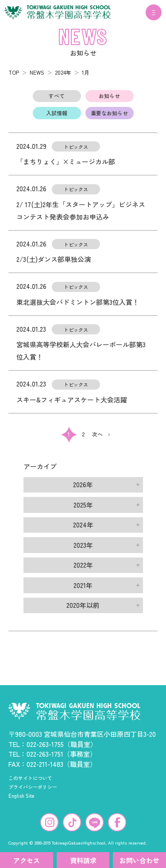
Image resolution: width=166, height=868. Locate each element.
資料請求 (83, 860)
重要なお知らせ (109, 113)
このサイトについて (30, 778)
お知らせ (109, 96)
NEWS (37, 72)
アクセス (27, 860)
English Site (21, 796)
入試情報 (57, 113)
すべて (57, 96)
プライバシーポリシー (33, 787)
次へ (97, 434)
